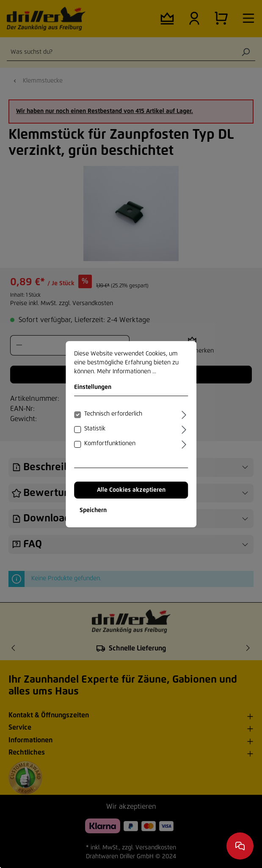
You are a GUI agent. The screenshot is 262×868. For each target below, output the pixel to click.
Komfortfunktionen (110, 444)
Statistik (95, 429)
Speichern (93, 510)
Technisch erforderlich (113, 414)
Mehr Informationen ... (127, 372)
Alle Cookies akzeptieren (131, 490)
